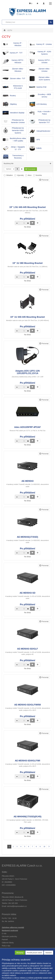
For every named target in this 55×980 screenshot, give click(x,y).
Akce (30, 175)
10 (44, 847)
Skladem (9, 175)
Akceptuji (20, 953)
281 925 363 (13, 903)
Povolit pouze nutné (34, 953)
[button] (6, 946)
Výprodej (20, 175)
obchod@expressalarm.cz (17, 906)
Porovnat (44, 180)
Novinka (39, 175)
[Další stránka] (49, 847)
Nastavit (49, 953)
